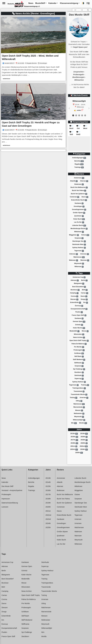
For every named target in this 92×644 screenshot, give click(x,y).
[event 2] (79, 115)
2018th (84, 440)
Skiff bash (79, 356)
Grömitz (79, 325)
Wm (74, 423)
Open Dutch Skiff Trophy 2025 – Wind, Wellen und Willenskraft (30, 57)
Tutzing (74, 398)
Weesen (79, 410)
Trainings (79, 167)
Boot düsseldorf (79, 287)
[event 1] (76, 115)
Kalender (5, 482)
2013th (74, 434)
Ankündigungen (79, 158)
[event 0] (73, 115)
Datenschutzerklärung (10, 503)
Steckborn (79, 372)
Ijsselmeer (79, 216)
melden (79, 110)
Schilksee (79, 353)
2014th (84, 434)
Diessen (74, 299)
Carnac (85, 293)
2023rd (74, 449)
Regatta (79, 164)
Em (86, 303)
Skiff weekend (79, 360)
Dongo (84, 299)
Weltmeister (79, 414)
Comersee (75, 197)
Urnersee (85, 254)
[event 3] (82, 115)
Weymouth (79, 264)
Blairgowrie (79, 284)
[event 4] (85, 115)
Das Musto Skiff (7, 486)
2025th (79, 453)
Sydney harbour (79, 248)
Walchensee (79, 257)
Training (85, 385)
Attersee (84, 181)
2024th (84, 449)
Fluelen (79, 312)
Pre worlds (79, 347)
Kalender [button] (53, 3)
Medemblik (75, 331)
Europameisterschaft (79, 309)
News (4, 478)
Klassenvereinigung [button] (69, 3)
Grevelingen (79, 206)
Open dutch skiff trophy (79, 341)
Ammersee (79, 178)
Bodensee (79, 184)
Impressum (6, 499)
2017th (74, 440)
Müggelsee (74, 235)
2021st (74, 446)
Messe (85, 331)
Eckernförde (76, 303)
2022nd (84, 446)
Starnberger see (79, 241)
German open (79, 322)
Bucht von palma (79, 191)
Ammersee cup (79, 277)
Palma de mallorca (79, 344)
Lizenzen (5, 507)
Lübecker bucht (79, 226)
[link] (33, 49)
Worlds (83, 423)
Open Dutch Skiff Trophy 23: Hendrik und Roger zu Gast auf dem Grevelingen (31, 124)
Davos (85, 197)
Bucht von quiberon (79, 194)
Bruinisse (75, 290)
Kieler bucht (79, 219)
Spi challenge (79, 369)
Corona (75, 296)
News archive (79, 337)
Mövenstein (79, 334)
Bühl (85, 290)
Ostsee (85, 235)
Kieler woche (79, 328)
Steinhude (79, 376)
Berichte (79, 161)
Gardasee (79, 203)
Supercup (79, 379)
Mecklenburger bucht (79, 229)
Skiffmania (79, 363)
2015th (74, 437)
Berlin (84, 280)
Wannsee (85, 260)
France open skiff (79, 315)
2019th (74, 443)
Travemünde (79, 391)
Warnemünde (79, 407)
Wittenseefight (79, 420)
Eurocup (79, 306)
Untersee (74, 254)
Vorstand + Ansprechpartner (12, 490)
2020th (84, 443)
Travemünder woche (79, 395)
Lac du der (79, 222)
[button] (88, 3)
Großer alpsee (79, 213)
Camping (74, 293)
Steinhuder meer (79, 245)
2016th (84, 437)
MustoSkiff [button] (40, 3)
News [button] (31, 3)
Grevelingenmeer (79, 210)
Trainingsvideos (79, 388)
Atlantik (74, 181)
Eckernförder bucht (79, 200)
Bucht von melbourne (79, 187)
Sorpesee (79, 238)
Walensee (74, 260)
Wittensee (79, 267)
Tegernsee (79, 251)
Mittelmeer (79, 232)
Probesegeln (79, 350)
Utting (79, 401)
